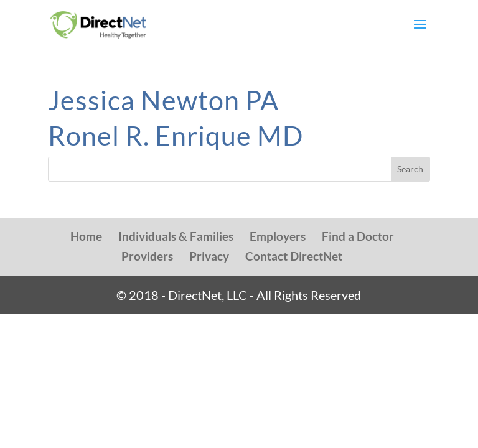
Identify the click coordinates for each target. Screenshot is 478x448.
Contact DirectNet (294, 256)
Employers (278, 236)
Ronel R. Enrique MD (176, 135)
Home (86, 236)
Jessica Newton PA (163, 100)
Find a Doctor (358, 236)
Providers (147, 256)
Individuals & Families (176, 236)
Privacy (209, 256)
